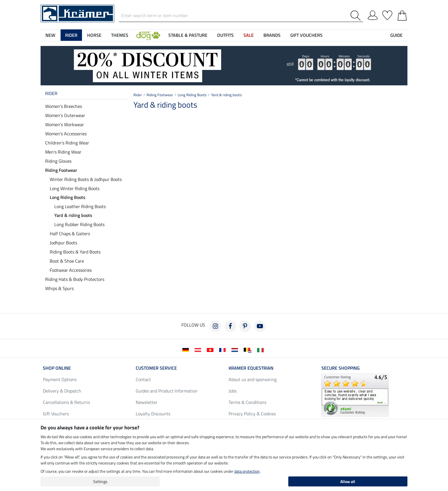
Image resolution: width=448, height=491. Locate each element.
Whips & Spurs (59, 288)
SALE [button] (249, 35)
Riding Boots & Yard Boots (75, 252)
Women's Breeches (64, 106)
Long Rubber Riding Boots (79, 224)
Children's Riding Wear (67, 143)
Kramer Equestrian (251, 368)
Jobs (233, 391)
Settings (100, 481)
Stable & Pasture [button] (188, 35)
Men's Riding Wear (63, 152)
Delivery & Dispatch (62, 391)
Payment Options (60, 379)
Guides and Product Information (167, 391)
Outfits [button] (225, 35)
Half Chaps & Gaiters (70, 234)
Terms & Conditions (247, 402)
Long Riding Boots (68, 197)
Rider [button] (71, 35)
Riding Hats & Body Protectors (75, 279)
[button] (148, 35)
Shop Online (57, 368)
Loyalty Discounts (153, 414)
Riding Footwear (61, 170)
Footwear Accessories (71, 270)
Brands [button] (272, 35)
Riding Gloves (58, 161)
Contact (143, 379)
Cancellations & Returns (66, 402)
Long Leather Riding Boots (80, 206)
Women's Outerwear (65, 115)
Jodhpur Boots (63, 243)
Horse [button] (94, 35)
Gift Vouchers (56, 414)
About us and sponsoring (253, 379)
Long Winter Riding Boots (75, 188)
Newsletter (147, 402)
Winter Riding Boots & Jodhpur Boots (86, 179)
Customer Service (156, 368)
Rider (51, 93)
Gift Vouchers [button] (306, 35)
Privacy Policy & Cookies (252, 414)
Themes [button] (120, 35)
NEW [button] (50, 35)
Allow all (348, 481)
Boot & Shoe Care (67, 261)
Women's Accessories (66, 134)
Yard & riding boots (73, 215)
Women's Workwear (65, 124)
